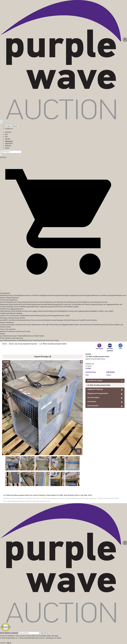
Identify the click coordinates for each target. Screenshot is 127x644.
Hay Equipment (58, 295)
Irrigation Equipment (71, 295)
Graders (45, 304)
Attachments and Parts (38, 302)
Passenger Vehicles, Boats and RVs (13, 318)
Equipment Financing (95, 389)
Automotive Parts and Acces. (33, 320)
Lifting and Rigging (61, 325)
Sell (6, 137)
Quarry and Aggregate (106, 304)
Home (5, 344)
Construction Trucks (14, 340)
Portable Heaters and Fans (77, 325)
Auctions (8, 132)
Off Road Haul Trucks (69, 304)
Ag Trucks (4, 340)
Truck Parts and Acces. (46, 340)
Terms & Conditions (7, 636)
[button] (63, 285)
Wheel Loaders (74, 307)
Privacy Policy (31, 636)
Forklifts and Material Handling (11, 313)
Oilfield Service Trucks (29, 340)
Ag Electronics (5, 295)
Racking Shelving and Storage (46, 316)
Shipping (8, 146)
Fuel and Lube (29, 325)
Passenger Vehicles (63, 320)
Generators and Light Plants (44, 325)
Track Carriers (63, 307)
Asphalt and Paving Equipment (19, 302)
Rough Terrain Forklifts (17, 307)
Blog (49, 636)
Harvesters (49, 295)
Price (91, 372)
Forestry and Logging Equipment (12, 309)
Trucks (56, 340)
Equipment (9, 141)
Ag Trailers (4, 336)
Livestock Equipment (86, 295)
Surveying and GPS (51, 307)
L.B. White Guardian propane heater (53, 344)
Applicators (22, 295)
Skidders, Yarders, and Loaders (102, 311)
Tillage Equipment (12, 298)
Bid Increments (93, 406)
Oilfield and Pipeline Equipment (87, 304)
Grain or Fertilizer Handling (35, 295)
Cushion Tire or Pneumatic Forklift (12, 316)
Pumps (101, 325)
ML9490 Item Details (95, 381)
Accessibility (42, 636)
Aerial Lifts (4, 302)
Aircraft (3, 320)
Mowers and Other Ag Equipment (105, 295)
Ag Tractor (14, 295)
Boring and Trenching (77, 302)
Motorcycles (52, 320)
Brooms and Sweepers (93, 302)
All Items (3, 157)
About (7, 148)
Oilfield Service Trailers (31, 336)
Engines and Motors (17, 325)
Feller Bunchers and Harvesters (11, 311)
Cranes (10, 304)
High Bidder (111, 372)
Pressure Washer (92, 325)
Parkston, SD (90, 364)
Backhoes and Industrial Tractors (58, 302)
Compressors (5, 325)
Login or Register (12, 126)
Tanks (106, 325)
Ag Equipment (5, 293)
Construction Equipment (9, 300)
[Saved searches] (1, 122)
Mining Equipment (55, 304)
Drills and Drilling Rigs (27, 304)
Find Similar (92, 402)
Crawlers (16, 304)
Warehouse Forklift (63, 316)
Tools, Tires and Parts (8, 329)
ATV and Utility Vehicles (14, 320)
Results (8, 139)
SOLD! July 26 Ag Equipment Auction (23, 344)
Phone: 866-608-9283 (27, 638)
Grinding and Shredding (56, 311)
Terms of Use (20, 636)
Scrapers (28, 307)
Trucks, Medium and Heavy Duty (11, 338)
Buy (6, 134)
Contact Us (9, 129)
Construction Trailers (15, 336)
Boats (45, 320)
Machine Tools (5, 331)
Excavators (39, 304)
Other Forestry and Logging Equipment (78, 311)
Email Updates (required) (9, 633)
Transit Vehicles (91, 320)
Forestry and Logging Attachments (35, 311)
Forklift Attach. (30, 316)
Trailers (3, 334)
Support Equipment (7, 322)
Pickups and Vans (76, 320)
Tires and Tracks (24, 331)
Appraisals (9, 143)
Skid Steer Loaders (38, 307)
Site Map (55, 636)
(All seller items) (100, 359)
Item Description (93, 397)
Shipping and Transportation (98, 393)
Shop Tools (14, 331)
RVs (84, 320)
